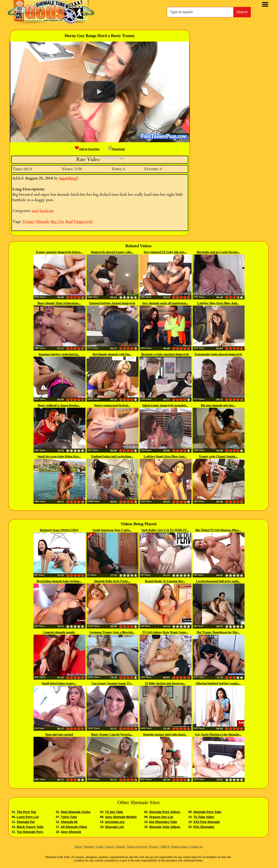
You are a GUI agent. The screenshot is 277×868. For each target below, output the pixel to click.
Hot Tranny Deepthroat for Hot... (218, 632)
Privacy (154, 847)
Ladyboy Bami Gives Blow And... (165, 457)
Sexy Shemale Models (121, 817)
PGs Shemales (204, 827)
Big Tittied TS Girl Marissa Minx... (218, 530)
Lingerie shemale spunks (59, 632)
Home (78, 847)
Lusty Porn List (28, 817)
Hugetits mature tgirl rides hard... (165, 735)
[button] (100, 92)
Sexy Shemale (71, 832)
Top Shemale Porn (30, 832)
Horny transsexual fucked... (112, 405)
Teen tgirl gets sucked (59, 735)
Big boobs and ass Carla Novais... (218, 252)
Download (116, 149)
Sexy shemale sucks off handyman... (165, 303)
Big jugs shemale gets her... (218, 405)
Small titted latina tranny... (59, 683)
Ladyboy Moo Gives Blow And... (218, 303)
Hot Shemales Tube (163, 822)
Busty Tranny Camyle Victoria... (112, 735)
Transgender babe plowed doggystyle (218, 354)
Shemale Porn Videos (165, 812)
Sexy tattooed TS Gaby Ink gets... (165, 252)
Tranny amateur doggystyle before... (59, 252)
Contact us (196, 847)
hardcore (47, 211)
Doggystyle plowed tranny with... (112, 252)
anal (35, 211)
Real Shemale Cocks (76, 812)
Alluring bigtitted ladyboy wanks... (218, 683)
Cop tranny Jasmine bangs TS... (112, 683)
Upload (120, 847)
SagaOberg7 (69, 178)
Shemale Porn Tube (207, 812)
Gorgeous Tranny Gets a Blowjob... (112, 632)
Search (242, 12)
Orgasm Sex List (161, 817)
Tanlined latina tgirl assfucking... (112, 457)
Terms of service (137, 847)
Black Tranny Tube (30, 827)
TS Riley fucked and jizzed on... (165, 683)
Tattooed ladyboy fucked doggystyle (112, 303)
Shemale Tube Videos (165, 827)
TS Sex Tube (114, 812)
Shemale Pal (26, 822)
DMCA (165, 847)
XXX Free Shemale (207, 822)
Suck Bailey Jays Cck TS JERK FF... (165, 530)
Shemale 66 (69, 822)
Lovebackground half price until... (218, 581)
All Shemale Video (74, 827)
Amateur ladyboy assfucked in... (59, 354)
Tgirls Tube (69, 817)
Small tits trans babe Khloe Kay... (59, 457)
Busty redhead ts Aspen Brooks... (59, 405)
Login (100, 847)
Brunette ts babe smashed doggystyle (165, 354)
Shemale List (114, 827)
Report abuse (180, 847)
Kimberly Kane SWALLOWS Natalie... (59, 530)
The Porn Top (26, 812)
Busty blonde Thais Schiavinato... (59, 303)
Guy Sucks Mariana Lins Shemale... (218, 735)
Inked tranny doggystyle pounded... (165, 405)
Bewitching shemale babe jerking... (59, 581)
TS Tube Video (204, 817)
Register (89, 847)
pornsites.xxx (115, 822)
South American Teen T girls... (112, 530)
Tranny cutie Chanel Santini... (218, 457)
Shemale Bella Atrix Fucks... (112, 581)
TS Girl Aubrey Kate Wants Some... (165, 632)
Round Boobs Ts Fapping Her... (165, 581)
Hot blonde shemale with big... (112, 354)
